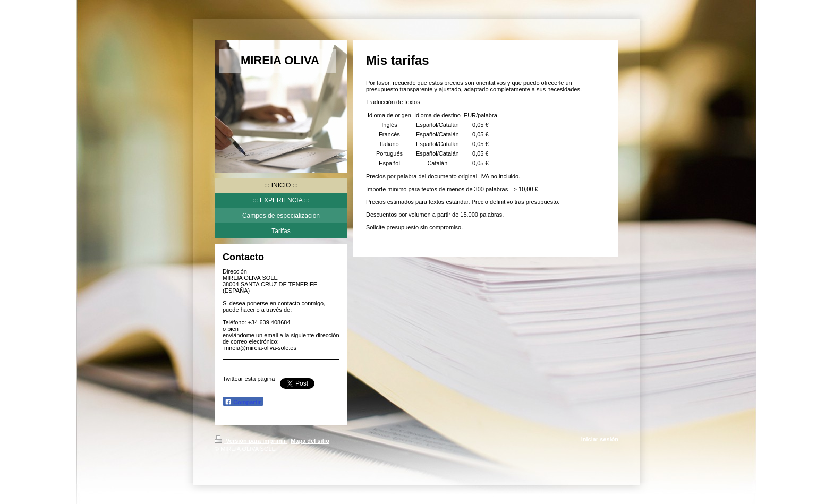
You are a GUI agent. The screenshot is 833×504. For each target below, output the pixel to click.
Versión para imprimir (251, 441)
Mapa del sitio (310, 441)
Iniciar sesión (600, 439)
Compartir (243, 402)
